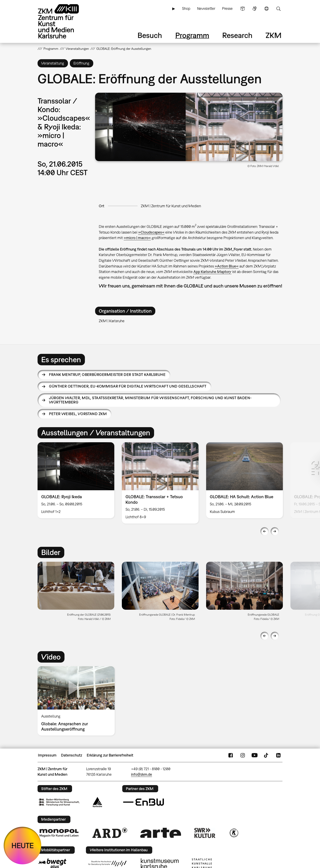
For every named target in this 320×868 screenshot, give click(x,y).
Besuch (150, 35)
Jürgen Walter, (150, 400)
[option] (76, 480)
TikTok (267, 755)
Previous (264, 531)
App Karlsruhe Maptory (212, 272)
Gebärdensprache (254, 9)
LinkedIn (278, 755)
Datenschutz (72, 755)
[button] (189, 127)
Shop (186, 8)
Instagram (243, 755)
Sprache (267, 9)
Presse (227, 8)
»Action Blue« (227, 266)
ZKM (273, 35)
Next (275, 531)
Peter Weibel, (78, 414)
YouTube (254, 755)
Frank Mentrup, (107, 375)
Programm (192, 35)
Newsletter (206, 8)
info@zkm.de (142, 774)
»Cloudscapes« (151, 232)
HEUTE (23, 845)
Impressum (47, 755)
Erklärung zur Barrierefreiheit (110, 755)
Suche (278, 9)
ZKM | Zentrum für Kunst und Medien (171, 206)
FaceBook (231, 755)
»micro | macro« (137, 238)
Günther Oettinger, (128, 386)
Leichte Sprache (243, 9)
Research (237, 35)
